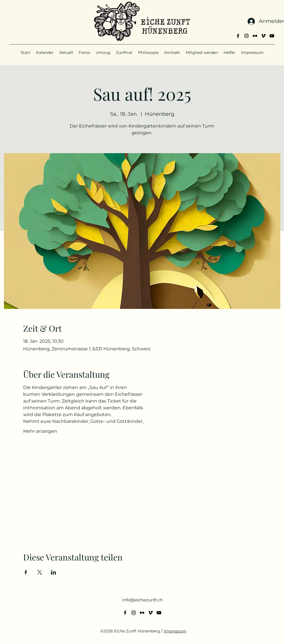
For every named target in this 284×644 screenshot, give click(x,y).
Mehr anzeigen (40, 431)
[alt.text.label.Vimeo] (263, 36)
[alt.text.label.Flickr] (255, 36)
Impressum (175, 631)
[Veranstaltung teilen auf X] (40, 572)
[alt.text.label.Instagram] (246, 36)
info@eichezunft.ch (143, 600)
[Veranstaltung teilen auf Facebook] (26, 572)
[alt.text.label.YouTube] (272, 36)
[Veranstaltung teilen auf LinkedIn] (53, 572)
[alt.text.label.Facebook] (238, 36)
